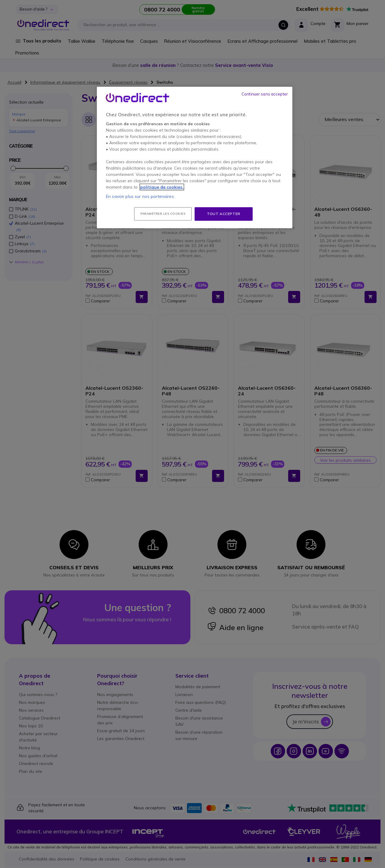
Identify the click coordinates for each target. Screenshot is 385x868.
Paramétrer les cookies (163, 214)
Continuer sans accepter (265, 94)
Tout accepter (224, 214)
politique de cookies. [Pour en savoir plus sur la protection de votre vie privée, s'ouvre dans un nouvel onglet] (162, 187)
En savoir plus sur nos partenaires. (140, 196)
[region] (195, 158)
